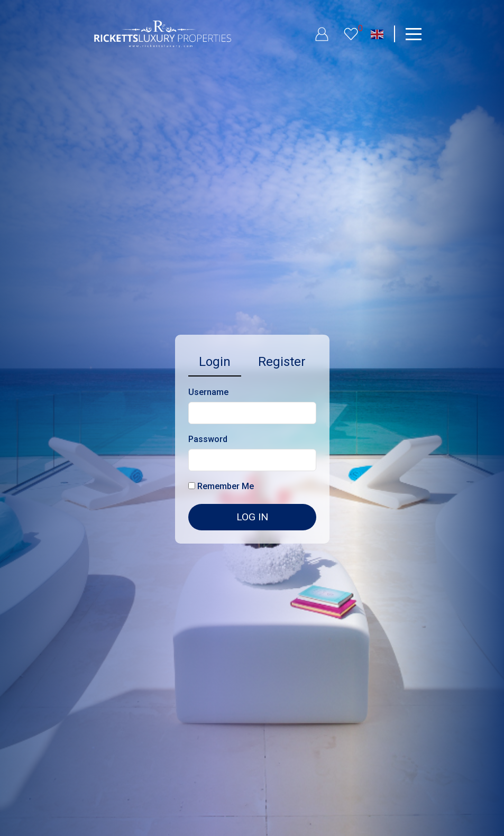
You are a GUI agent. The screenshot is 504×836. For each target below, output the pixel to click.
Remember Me (221, 486)
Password (208, 439)
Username (208, 392)
